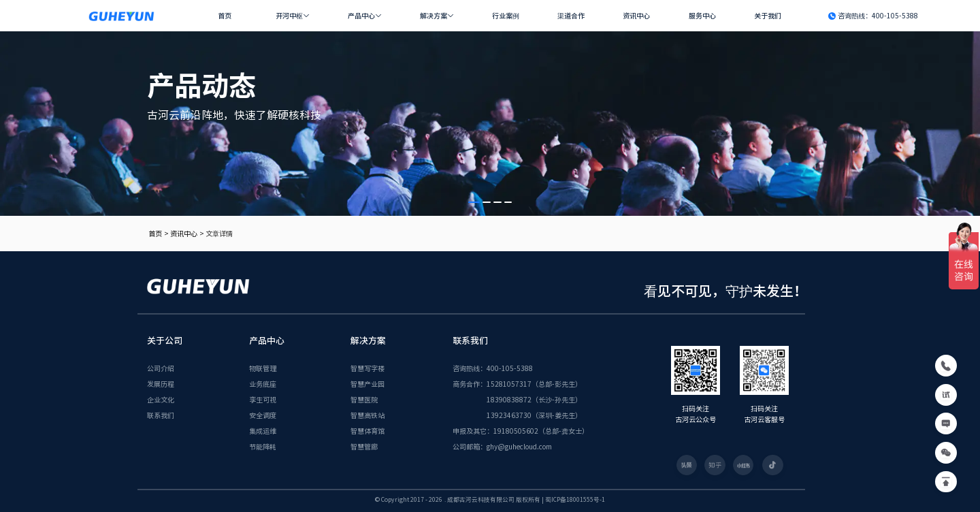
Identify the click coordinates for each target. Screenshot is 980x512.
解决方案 (434, 16)
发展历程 (161, 384)
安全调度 (263, 415)
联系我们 (161, 415)
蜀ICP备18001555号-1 (575, 499)
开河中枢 (289, 16)
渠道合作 (571, 16)
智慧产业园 (367, 384)
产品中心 (361, 16)
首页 (225, 16)
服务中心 (702, 16)
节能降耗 (263, 446)
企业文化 (161, 399)
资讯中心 (636, 16)
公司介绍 (161, 368)
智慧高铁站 (367, 415)
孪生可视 (263, 399)
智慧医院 (364, 399)
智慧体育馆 (367, 431)
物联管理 (263, 368)
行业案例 (506, 16)
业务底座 (263, 384)
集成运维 (263, 431)
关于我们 (768, 16)
